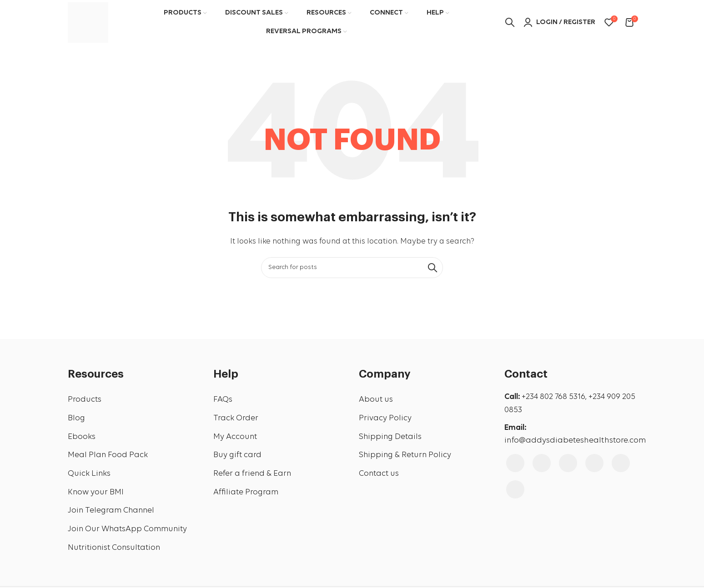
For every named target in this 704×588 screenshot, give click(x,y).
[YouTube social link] (568, 463)
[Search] (352, 268)
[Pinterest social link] (594, 463)
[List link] (134, 401)
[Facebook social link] (515, 463)
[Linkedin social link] (621, 463)
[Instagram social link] (542, 463)
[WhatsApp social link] (515, 490)
